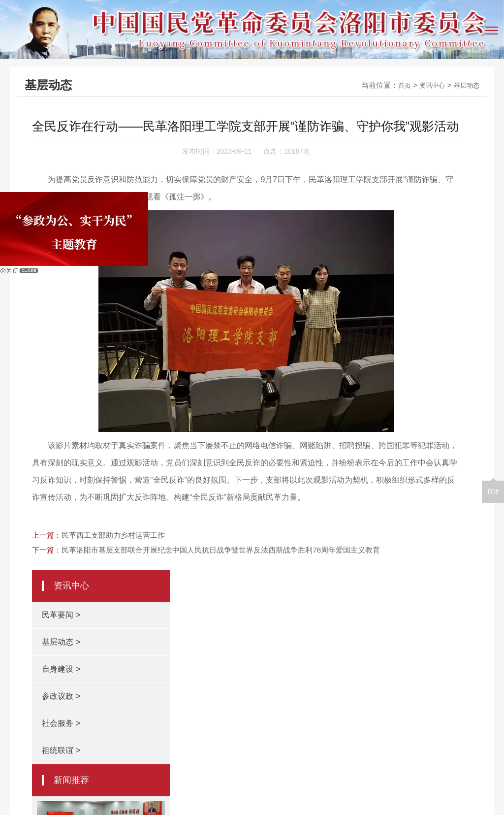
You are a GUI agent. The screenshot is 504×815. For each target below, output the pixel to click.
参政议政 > (370, 230)
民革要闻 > (370, 149)
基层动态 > (370, 176)
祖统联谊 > (370, 284)
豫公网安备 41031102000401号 (433, 784)
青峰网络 (264, 801)
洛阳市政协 (85, 662)
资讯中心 (426, 85)
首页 (396, 85)
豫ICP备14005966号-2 (329, 784)
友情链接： (32, 662)
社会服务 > (370, 257)
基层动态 (465, 85)
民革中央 (401, 662)
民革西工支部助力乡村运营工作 (113, 599)
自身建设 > (370, 203)
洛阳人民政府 (141, 662)
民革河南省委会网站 (211, 662)
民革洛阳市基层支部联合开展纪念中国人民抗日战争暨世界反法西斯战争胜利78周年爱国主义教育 (221, 613)
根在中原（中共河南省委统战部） (315, 662)
